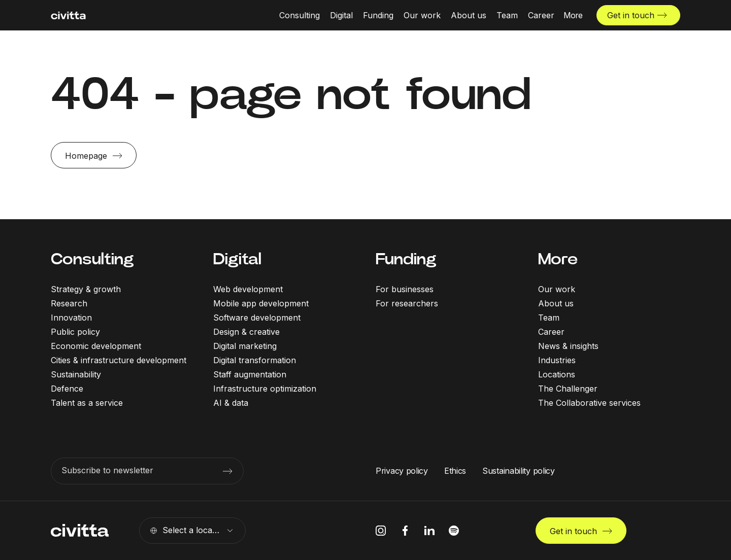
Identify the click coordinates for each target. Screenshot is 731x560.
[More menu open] (573, 15)
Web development (248, 289)
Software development (257, 318)
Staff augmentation (250, 374)
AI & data (231, 403)
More (558, 259)
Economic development (96, 346)
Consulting (92, 259)
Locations (557, 374)
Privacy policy (402, 471)
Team (549, 318)
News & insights (568, 346)
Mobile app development (261, 303)
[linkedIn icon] (429, 531)
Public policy (75, 332)
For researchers (407, 303)
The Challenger (568, 389)
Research (69, 303)
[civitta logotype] (68, 15)
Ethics (455, 471)
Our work (557, 289)
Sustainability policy (519, 471)
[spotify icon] (454, 531)
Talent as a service (87, 403)
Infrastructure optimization (265, 389)
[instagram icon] (381, 531)
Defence (67, 389)
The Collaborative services (589, 403)
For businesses (405, 289)
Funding (406, 259)
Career (551, 332)
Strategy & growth (86, 289)
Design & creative (246, 332)
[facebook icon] (405, 531)
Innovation (71, 318)
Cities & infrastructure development (119, 360)
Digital (237, 259)
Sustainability (76, 374)
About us (556, 303)
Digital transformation (255, 360)
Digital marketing (245, 346)
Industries (557, 360)
